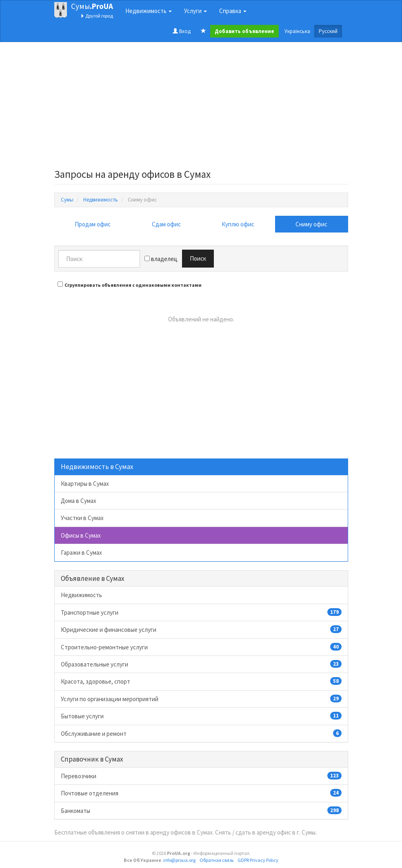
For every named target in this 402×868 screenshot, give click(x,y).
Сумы (92, 6)
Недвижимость (81, 595)
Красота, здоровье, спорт (201, 681)
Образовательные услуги (201, 664)
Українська (297, 31)
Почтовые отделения (201, 793)
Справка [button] (233, 11)
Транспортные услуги (201, 612)
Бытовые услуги (201, 716)
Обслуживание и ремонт (201, 733)
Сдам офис (166, 224)
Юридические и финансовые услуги (201, 629)
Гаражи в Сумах (81, 552)
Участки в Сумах (82, 518)
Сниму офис (311, 224)
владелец (161, 259)
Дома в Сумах (79, 501)
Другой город (97, 16)
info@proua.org (179, 860)
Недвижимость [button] (149, 11)
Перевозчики (201, 776)
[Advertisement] (201, 108)
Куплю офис (238, 224)
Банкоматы (201, 810)
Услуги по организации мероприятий (201, 699)
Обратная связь (217, 860)
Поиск (198, 258)
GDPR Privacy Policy (258, 860)
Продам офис (93, 224)
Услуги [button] (195, 11)
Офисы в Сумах (81, 535)
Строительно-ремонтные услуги (201, 647)
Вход (182, 31)
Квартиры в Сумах (85, 484)
